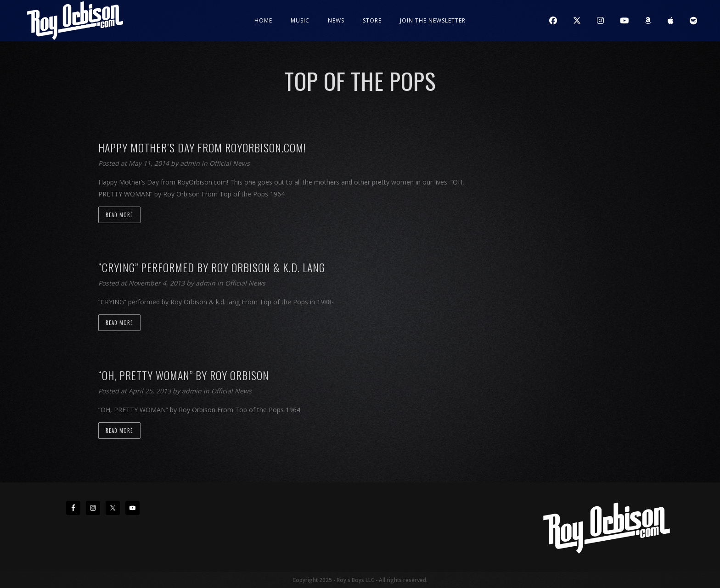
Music (300, 20)
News (336, 20)
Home (263, 20)
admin (191, 163)
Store (372, 20)
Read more (119, 215)
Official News (230, 163)
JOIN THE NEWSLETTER (433, 20)
